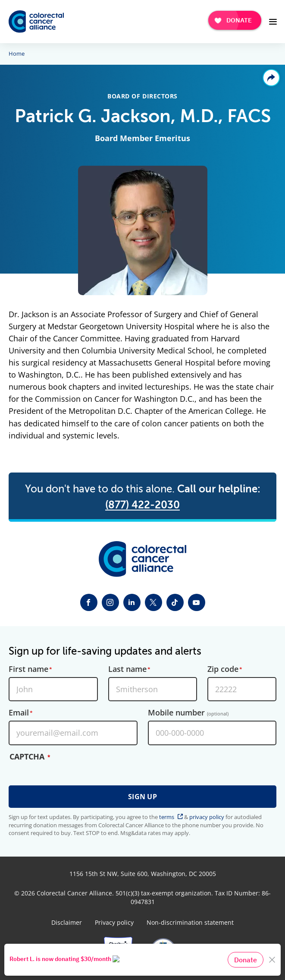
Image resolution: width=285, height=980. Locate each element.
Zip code (223, 669)
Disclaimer (67, 923)
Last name (127, 669)
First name (28, 669)
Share (271, 78)
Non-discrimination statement (190, 923)
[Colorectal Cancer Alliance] (36, 22)
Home (17, 54)
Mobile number (188, 713)
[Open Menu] (273, 22)
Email (19, 713)
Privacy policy (114, 923)
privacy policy (207, 817)
